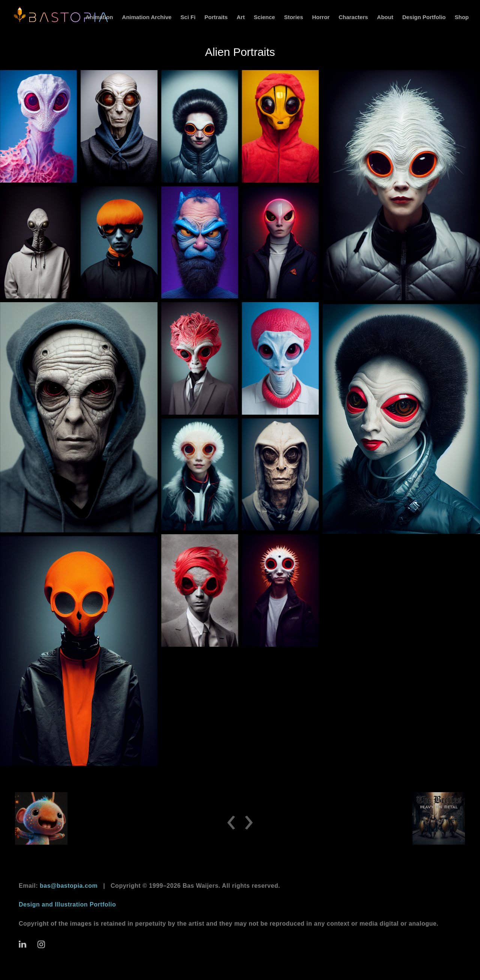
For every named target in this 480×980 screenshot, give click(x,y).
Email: (58, 886)
